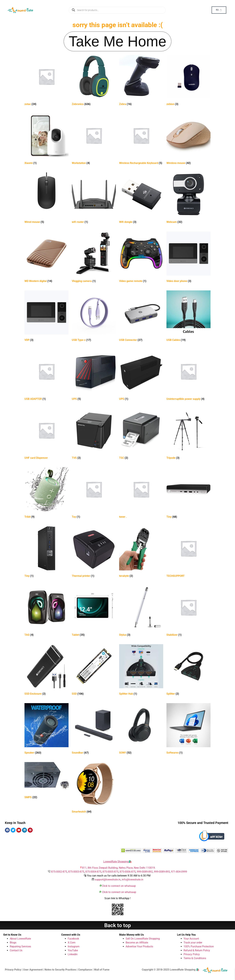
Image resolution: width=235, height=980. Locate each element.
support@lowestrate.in (108, 880)
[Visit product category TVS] (94, 434)
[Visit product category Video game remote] (141, 258)
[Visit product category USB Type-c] (94, 317)
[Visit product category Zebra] (141, 81)
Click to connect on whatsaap (119, 886)
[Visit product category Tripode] (188, 434)
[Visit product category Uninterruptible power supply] (188, 376)
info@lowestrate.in (133, 880)
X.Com (72, 943)
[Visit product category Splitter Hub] (141, 670)
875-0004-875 (93, 872)
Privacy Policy (192, 954)
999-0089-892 (145, 872)
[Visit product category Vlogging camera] (94, 258)
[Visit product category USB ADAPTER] (47, 376)
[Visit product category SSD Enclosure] (47, 670)
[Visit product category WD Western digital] (47, 258)
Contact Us (16, 950)
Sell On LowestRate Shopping (143, 939)
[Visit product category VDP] (47, 317)
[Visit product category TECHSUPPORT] (188, 553)
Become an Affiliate (137, 943)
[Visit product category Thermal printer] (94, 553)
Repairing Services (20, 946)
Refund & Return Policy (197, 950)
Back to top (118, 925)
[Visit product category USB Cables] (188, 317)
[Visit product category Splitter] (188, 670)
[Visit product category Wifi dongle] (141, 199)
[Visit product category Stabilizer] (188, 611)
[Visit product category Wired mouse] (47, 199)
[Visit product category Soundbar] (94, 729)
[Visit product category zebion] (188, 81)
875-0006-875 (128, 872)
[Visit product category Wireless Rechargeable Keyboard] (141, 140)
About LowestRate (20, 939)
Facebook (73, 939)
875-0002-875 (59, 872)
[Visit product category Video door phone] (188, 258)
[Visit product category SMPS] (47, 781)
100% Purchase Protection (199, 946)
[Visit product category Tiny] (188, 493)
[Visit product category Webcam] (188, 199)
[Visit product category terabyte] (141, 553)
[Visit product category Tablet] (94, 611)
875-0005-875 (110, 872)
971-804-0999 (179, 872)
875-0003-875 (76, 872)
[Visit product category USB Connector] (141, 317)
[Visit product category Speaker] (47, 729)
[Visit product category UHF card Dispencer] (47, 434)
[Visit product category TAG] (47, 611)
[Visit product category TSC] (141, 434)
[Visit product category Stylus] (141, 611)
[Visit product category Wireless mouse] (188, 140)
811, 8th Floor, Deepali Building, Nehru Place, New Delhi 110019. (119, 868)
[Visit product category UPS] (94, 376)
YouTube (73, 950)
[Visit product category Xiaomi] (47, 140)
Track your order (193, 943)
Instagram (74, 946)
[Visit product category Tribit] (47, 493)
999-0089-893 (162, 872)
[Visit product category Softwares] (188, 729)
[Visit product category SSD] (94, 670)
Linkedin (73, 954)
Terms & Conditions (195, 958)
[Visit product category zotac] (47, 81)
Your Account (191, 939)
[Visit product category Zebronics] (94, 81)
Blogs (13, 943)
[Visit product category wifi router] (94, 199)
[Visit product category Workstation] (94, 140)
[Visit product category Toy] (94, 493)
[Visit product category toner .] (141, 493)
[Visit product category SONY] (141, 729)
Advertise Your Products (139, 946)
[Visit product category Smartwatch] (94, 788)
